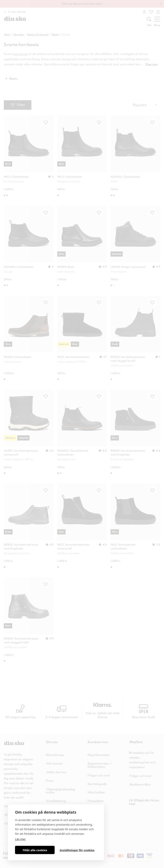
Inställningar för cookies (77, 850)
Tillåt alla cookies (35, 850)
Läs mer (20, 839)
